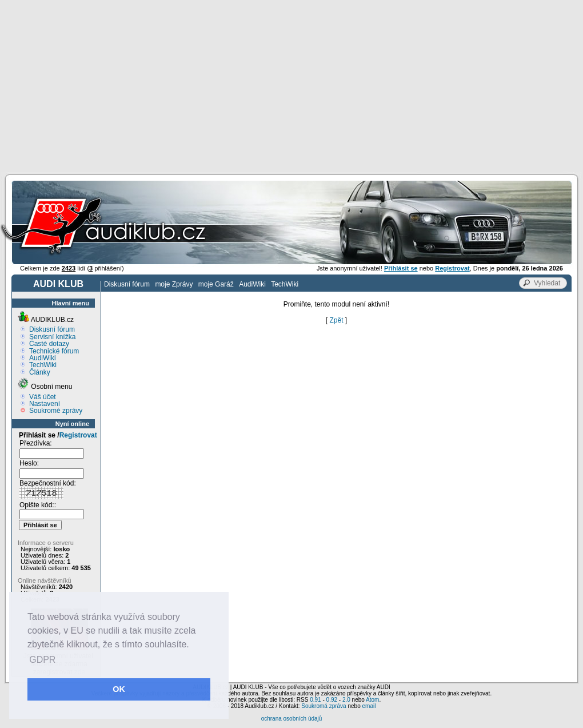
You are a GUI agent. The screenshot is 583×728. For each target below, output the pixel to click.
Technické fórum (54, 351)
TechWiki (285, 284)
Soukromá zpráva (324, 706)
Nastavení (45, 404)
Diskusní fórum (127, 284)
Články (40, 372)
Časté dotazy (49, 344)
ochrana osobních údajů (292, 719)
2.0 (346, 700)
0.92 (332, 700)
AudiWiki (252, 284)
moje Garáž (216, 284)
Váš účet (43, 397)
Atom (372, 700)
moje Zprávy (174, 284)
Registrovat (78, 435)
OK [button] (119, 689)
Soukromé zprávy (56, 411)
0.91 (315, 700)
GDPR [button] (42, 660)
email (369, 706)
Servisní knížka (52, 337)
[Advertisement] (292, 86)
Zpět (336, 320)
